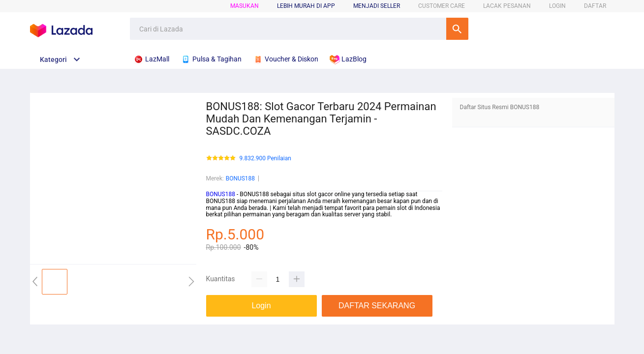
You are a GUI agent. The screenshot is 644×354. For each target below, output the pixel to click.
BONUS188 (240, 178)
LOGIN (557, 6)
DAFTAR (595, 6)
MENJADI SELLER (377, 6)
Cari (457, 29)
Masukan (245, 6)
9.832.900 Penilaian (265, 159)
